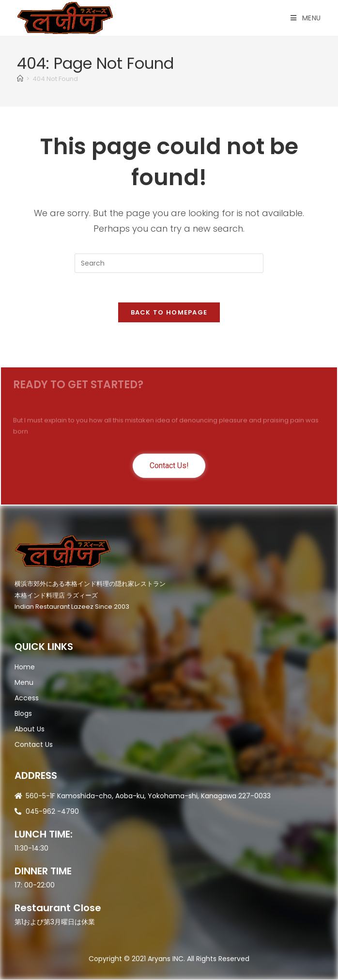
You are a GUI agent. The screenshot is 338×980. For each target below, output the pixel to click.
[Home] (20, 79)
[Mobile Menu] (306, 18)
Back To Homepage (169, 312)
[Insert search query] (169, 263)
